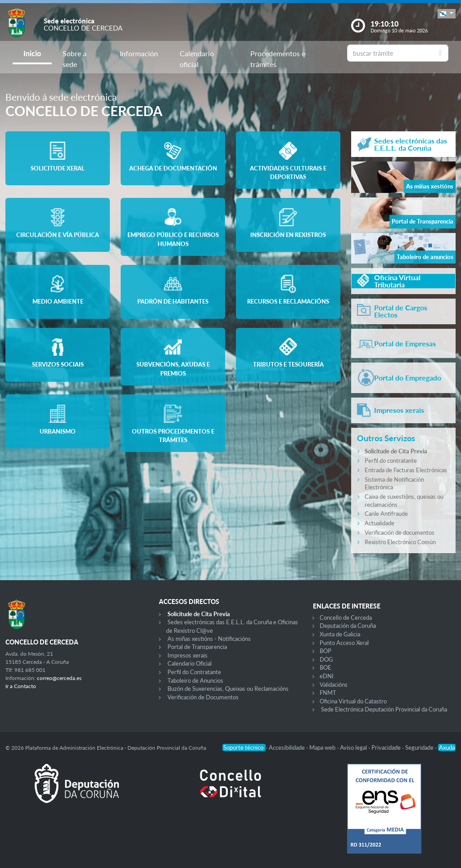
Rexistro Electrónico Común (400, 542)
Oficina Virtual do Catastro (353, 701)
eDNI (327, 676)
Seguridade (420, 747)
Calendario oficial (197, 59)
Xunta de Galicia (340, 634)
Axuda (447, 747)
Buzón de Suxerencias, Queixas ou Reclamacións (228, 689)
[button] (447, 14)
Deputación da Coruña (348, 626)
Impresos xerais (188, 655)
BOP (325, 651)
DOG (326, 659)
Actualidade (380, 523)
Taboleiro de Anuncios (195, 680)
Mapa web (323, 747)
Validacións (334, 685)
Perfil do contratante (391, 461)
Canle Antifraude (386, 514)
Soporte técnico (244, 747)
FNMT (328, 693)
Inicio (32, 53)
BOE (325, 667)
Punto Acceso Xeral (344, 643)
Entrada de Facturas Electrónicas (406, 470)
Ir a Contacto (21, 686)
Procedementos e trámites (278, 59)
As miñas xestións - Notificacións (209, 639)
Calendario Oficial (190, 663)
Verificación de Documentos (203, 697)
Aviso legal (354, 747)
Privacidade (387, 747)
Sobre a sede (75, 59)
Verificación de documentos (400, 532)
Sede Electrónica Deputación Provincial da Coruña (384, 709)
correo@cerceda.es (59, 678)
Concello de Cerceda (346, 617)
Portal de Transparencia (197, 647)
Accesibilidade (287, 747)
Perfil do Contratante (194, 672)
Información (139, 53)
